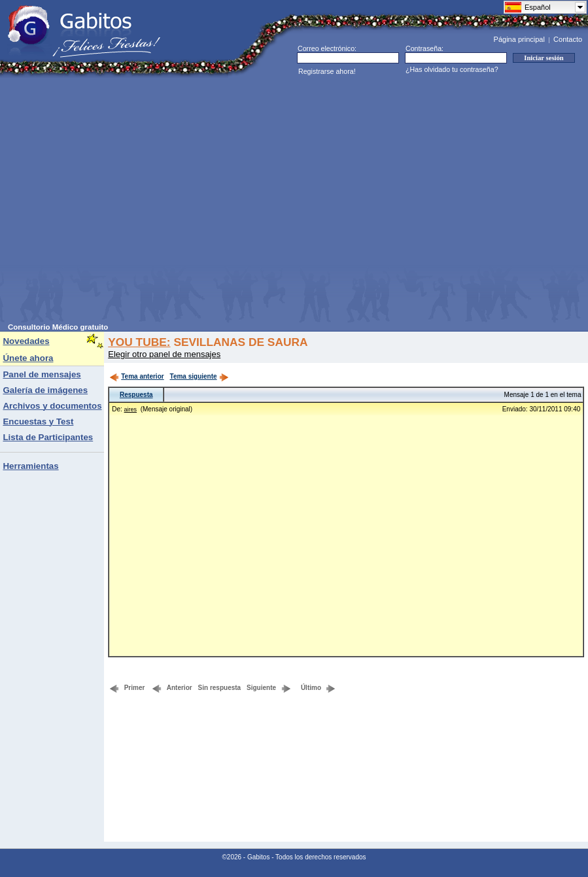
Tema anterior (136, 376)
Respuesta (136, 395)
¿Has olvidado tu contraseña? (452, 69)
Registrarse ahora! (327, 71)
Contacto (568, 39)
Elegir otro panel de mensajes (164, 354)
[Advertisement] (123, 200)
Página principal (519, 39)
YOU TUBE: (139, 342)
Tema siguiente (199, 376)
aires (131, 409)
